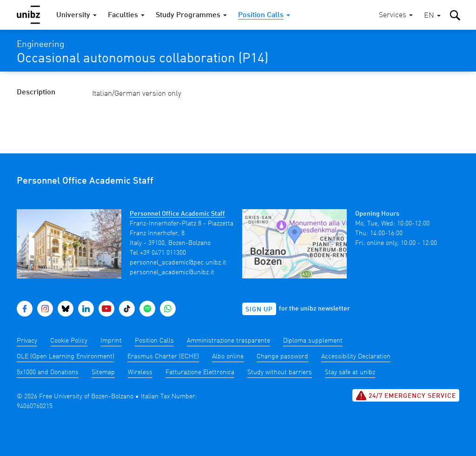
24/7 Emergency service (406, 396)
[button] (432, 16)
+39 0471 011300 (163, 253)
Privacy (27, 341)
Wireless (140, 372)
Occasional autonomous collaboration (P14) (142, 59)
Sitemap (103, 372)
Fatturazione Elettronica (200, 372)
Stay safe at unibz (350, 372)
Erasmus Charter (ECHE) (163, 357)
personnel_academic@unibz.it (172, 272)
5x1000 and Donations (48, 372)
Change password (282, 357)
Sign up (259, 310)
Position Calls (154, 341)
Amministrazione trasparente (228, 341)
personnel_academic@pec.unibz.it (178, 263)
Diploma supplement (313, 341)
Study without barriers (280, 372)
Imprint (111, 341)
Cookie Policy (69, 341)
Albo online (228, 357)
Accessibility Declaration (356, 357)
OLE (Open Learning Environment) (66, 357)
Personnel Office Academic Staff (177, 214)
